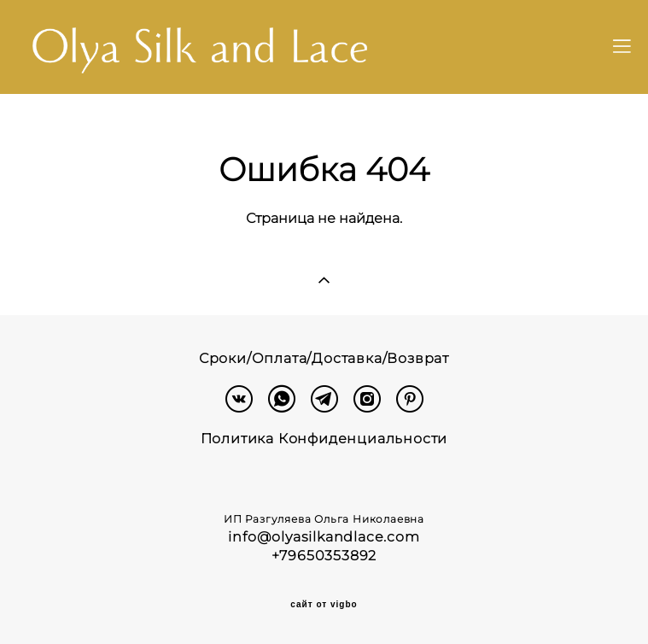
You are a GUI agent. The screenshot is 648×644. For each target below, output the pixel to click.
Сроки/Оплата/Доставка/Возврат (324, 358)
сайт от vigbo (324, 605)
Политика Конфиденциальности (324, 439)
